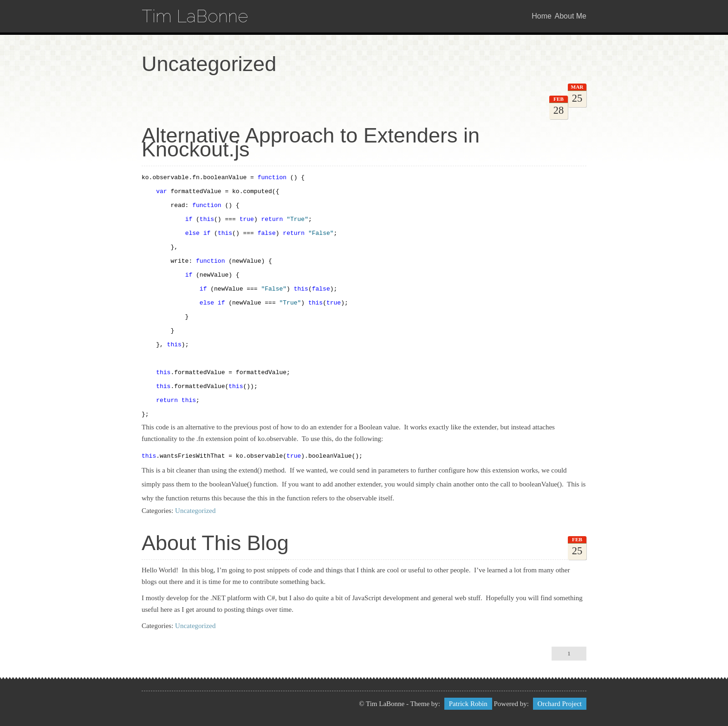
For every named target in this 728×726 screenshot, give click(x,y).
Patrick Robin (468, 704)
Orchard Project (560, 704)
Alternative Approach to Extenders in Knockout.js (311, 142)
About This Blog (215, 543)
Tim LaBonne (195, 16)
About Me (571, 16)
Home (542, 16)
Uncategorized (195, 511)
